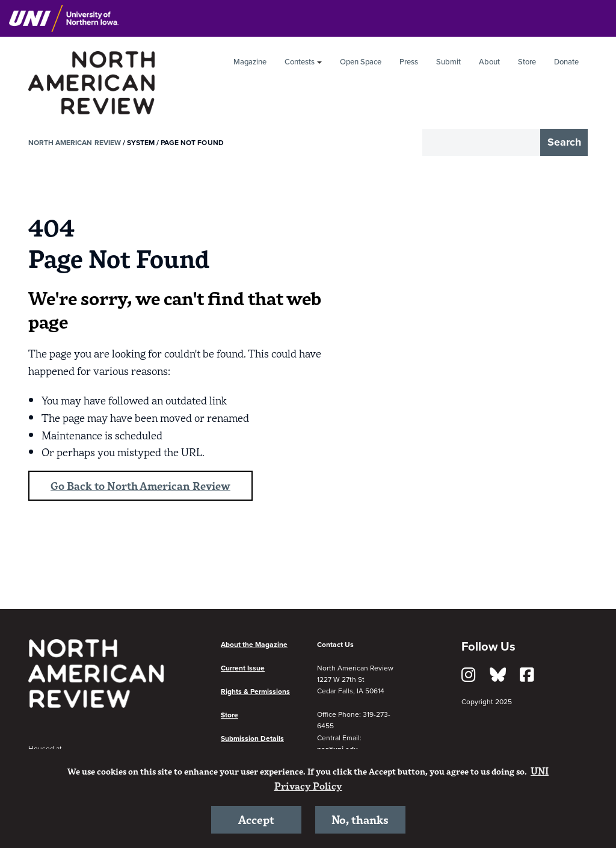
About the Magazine (254, 645)
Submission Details (252, 739)
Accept (256, 819)
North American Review (75, 143)
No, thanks (360, 819)
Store (527, 62)
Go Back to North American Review (141, 485)
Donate (566, 62)
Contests (300, 62)
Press (409, 62)
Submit (448, 62)
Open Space (361, 62)
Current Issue (243, 668)
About (489, 62)
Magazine (250, 62)
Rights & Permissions (255, 692)
